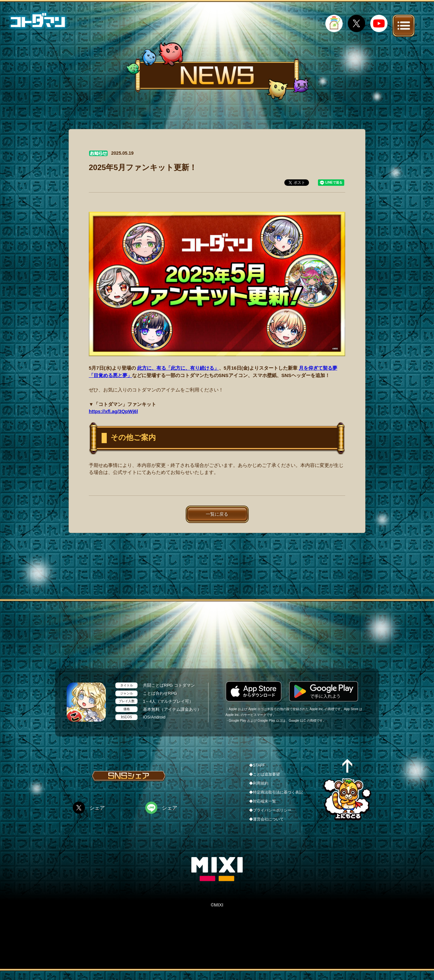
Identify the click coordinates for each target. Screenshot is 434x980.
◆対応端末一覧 (263, 801)
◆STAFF (257, 765)
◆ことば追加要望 (264, 774)
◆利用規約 (259, 783)
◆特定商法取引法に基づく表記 (276, 792)
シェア (97, 808)
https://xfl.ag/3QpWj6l (113, 411)
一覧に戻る (217, 514)
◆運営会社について (266, 819)
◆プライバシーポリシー (270, 810)
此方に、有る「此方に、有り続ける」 (178, 368)
